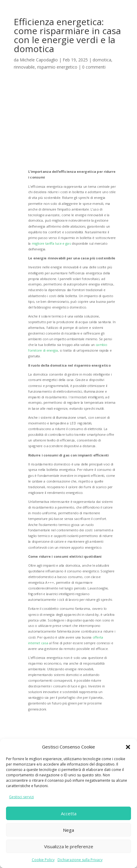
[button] (128, 747)
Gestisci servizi (21, 797)
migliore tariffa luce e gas (51, 243)
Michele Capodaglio (39, 60)
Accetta (69, 813)
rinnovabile (24, 67)
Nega (68, 830)
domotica (102, 60)
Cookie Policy (43, 860)
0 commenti (94, 67)
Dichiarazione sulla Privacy (80, 860)
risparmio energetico (57, 67)
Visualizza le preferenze (69, 846)
